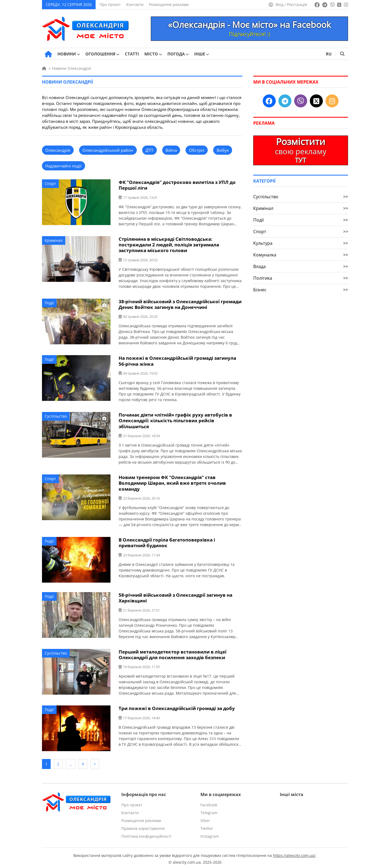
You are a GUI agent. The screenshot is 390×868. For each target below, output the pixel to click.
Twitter (207, 826)
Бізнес (301, 290)
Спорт (50, 184)
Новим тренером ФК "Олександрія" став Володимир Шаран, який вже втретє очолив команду (172, 482)
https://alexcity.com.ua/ (294, 853)
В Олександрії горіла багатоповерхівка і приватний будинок (167, 541)
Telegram (209, 811)
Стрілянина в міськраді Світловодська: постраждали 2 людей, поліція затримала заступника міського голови (169, 244)
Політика (301, 278)
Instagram (210, 834)
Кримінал (54, 240)
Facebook (209, 803)
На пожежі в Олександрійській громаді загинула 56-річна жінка (177, 360)
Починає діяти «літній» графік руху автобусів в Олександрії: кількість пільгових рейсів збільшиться (175, 420)
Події (49, 302)
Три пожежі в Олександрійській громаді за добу (177, 707)
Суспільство (56, 415)
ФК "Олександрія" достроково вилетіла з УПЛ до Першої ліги (177, 185)
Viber (205, 818)
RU (329, 54)
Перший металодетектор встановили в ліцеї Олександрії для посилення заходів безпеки (173, 653)
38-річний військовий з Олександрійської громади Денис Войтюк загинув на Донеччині (180, 304)
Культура (301, 243)
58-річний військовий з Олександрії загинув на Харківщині (175, 596)
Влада (301, 266)
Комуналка (301, 255)
